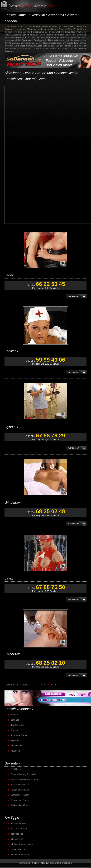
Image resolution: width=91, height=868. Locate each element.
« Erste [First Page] (23, 685)
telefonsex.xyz (17, 839)
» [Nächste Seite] (56, 685)
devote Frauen (17, 725)
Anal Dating (16, 769)
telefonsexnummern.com (22, 844)
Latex (9, 578)
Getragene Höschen (20, 795)
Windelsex (12, 503)
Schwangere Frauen (20, 800)
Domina (14, 730)
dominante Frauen (19, 735)
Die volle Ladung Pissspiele (23, 774)
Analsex (14, 715)
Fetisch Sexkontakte (20, 785)
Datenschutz (24, 863)
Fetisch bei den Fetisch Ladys (24, 779)
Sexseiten (12, 763)
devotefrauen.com (19, 824)
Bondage (15, 720)
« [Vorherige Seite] (30, 685)
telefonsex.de (17, 834)
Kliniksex (11, 351)
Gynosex (11, 427)
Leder (9, 275)
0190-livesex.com (19, 829)
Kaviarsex (12, 654)
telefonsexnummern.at (21, 855)
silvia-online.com (18, 849)
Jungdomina (16, 746)
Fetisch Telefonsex (19, 709)
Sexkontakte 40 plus (20, 805)
